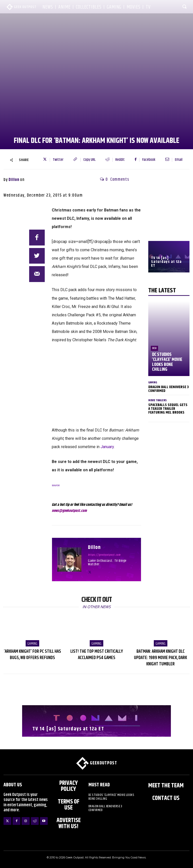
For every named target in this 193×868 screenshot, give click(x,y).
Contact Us (166, 798)
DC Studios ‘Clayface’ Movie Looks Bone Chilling (167, 362)
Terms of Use (69, 805)
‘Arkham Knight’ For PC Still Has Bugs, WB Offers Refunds (33, 655)
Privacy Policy (69, 786)
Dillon (14, 180)
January (107, 447)
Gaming (153, 382)
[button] (185, 6)
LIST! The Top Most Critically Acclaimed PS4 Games (97, 655)
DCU (154, 348)
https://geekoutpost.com (104, 555)
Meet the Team (166, 786)
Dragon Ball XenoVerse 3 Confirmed (168, 389)
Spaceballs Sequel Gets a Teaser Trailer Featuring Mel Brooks (168, 409)
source (56, 485)
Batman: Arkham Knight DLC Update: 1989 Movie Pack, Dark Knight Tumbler (160, 658)
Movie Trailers (157, 400)
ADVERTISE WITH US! (69, 823)
